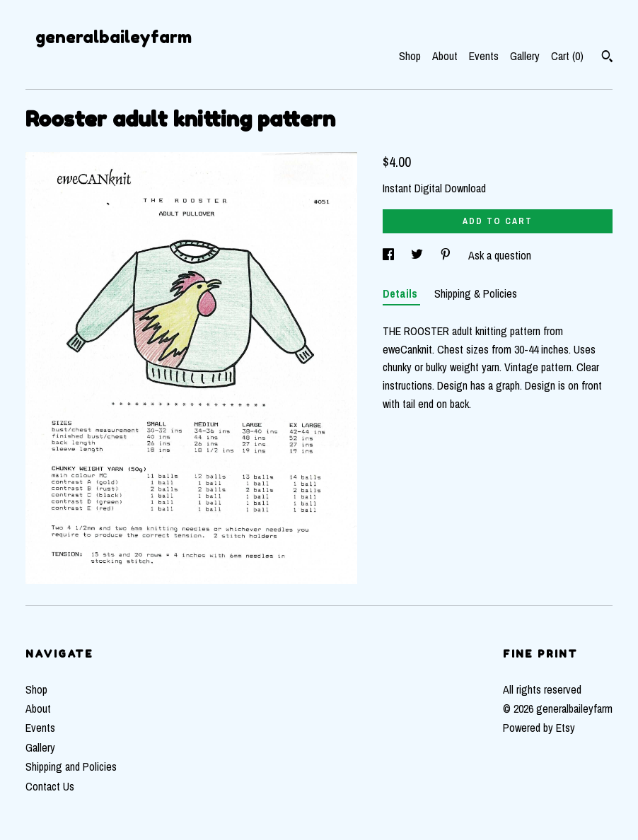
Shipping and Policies (71, 766)
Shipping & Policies (476, 293)
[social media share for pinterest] (447, 255)
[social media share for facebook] (390, 255)
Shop (410, 56)
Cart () (567, 56)
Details (401, 293)
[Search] (607, 58)
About (445, 56)
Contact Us (50, 786)
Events (484, 56)
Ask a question (500, 255)
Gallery (525, 56)
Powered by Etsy (539, 728)
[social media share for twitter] (418, 255)
